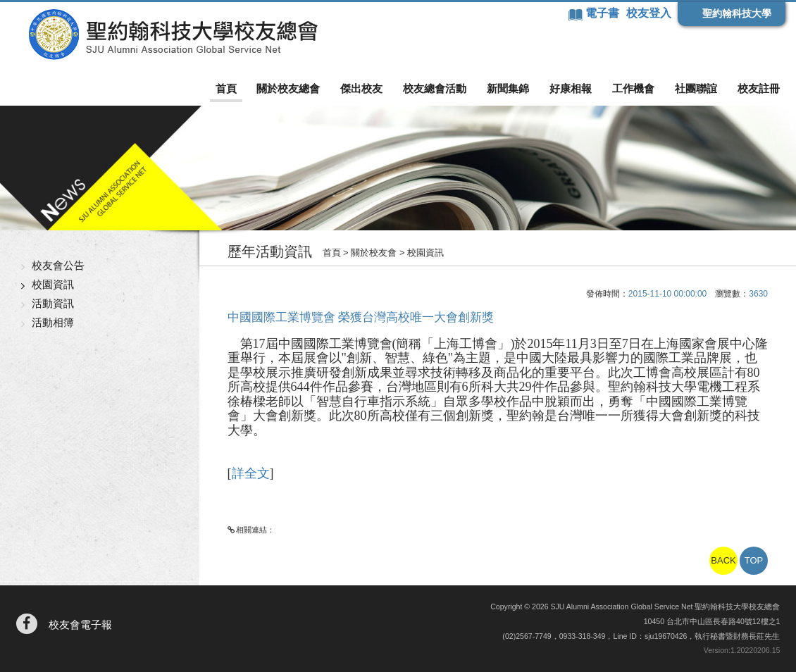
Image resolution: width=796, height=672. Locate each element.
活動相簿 (53, 322)
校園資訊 (53, 284)
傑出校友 (361, 88)
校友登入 (649, 13)
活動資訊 (53, 303)
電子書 (604, 13)
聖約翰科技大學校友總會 (173, 35)
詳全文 (251, 473)
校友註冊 (759, 88)
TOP (754, 560)
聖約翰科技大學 (737, 13)
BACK (723, 560)
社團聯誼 (696, 88)
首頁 (226, 88)
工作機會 (633, 88)
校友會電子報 (80, 624)
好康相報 (571, 88)
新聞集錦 (508, 88)
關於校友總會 (288, 88)
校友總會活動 (435, 88)
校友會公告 (58, 265)
